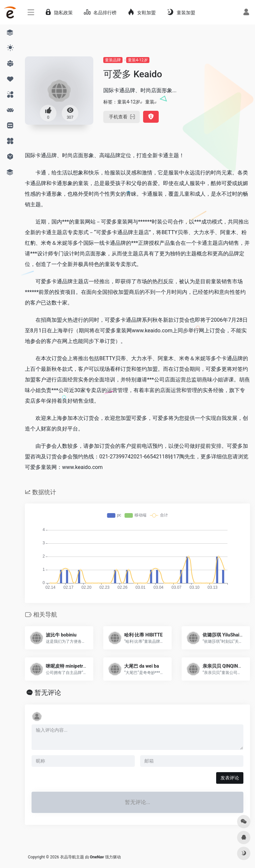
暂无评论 (48, 693)
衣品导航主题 (72, 857)
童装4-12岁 (138, 60)
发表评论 (230, 778)
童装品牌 (113, 60)
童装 (150, 102)
